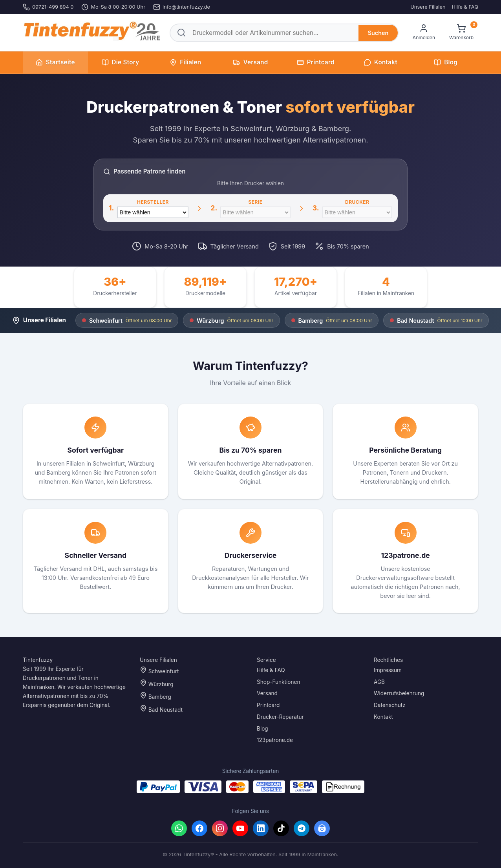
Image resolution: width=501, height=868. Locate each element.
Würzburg (156, 683)
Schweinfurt (159, 670)
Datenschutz (390, 705)
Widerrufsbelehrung (399, 694)
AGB (379, 682)
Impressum (388, 670)
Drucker (357, 202)
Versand (250, 62)
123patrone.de (275, 740)
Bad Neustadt (161, 709)
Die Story (121, 62)
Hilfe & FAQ (465, 7)
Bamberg (155, 696)
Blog (446, 62)
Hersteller (153, 202)
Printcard (316, 62)
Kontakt (381, 62)
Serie (255, 202)
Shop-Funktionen (278, 682)
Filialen (185, 62)
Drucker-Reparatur (280, 717)
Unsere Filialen (428, 7)
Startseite (55, 62)
